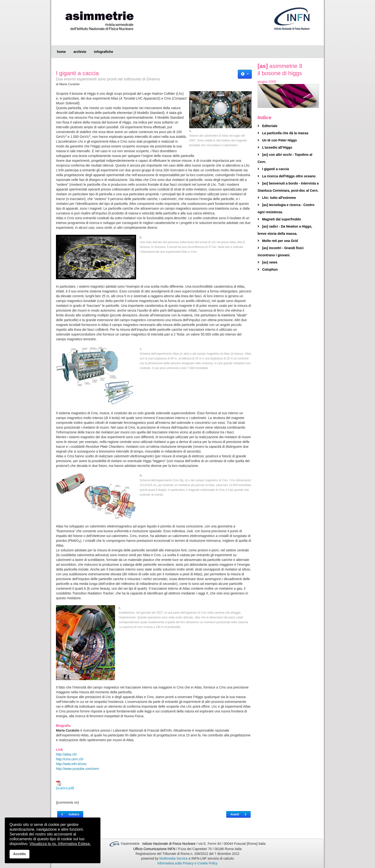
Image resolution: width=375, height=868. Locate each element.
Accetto (19, 854)
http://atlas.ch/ (66, 754)
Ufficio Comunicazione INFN (154, 849)
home (61, 52)
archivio (80, 52)
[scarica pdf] (65, 785)
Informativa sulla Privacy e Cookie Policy (187, 863)
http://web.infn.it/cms (71, 764)
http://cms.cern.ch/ (70, 759)
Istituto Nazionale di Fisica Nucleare (169, 844)
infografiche (104, 52)
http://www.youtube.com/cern (77, 769)
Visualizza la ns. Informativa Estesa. (60, 844)
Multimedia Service (174, 858)
